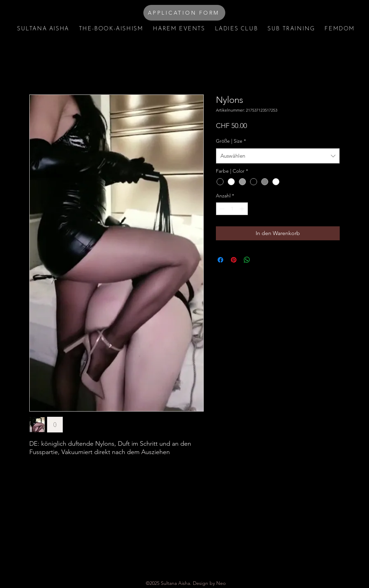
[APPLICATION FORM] (184, 13)
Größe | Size (231, 141)
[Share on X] (260, 260)
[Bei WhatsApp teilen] (247, 260)
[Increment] (243, 209)
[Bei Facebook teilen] (220, 260)
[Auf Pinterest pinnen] (234, 260)
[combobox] (278, 156)
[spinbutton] (232, 209)
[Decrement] (221, 209)
